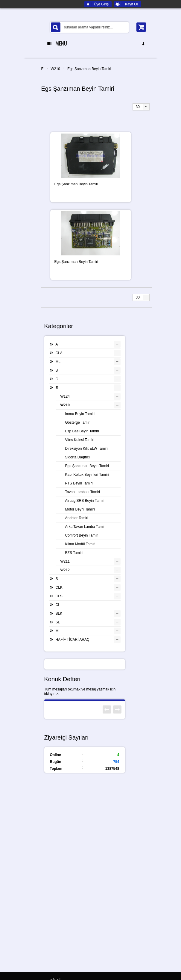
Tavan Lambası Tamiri (83, 492)
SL (58, 622)
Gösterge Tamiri (78, 422)
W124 (65, 396)
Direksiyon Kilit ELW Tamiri (86, 449)
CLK (59, 587)
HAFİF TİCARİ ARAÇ (73, 640)
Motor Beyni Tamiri (80, 509)
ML (58, 362)
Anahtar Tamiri (77, 518)
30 (138, 107)
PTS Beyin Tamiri (79, 483)
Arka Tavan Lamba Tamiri (85, 527)
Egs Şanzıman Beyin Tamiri (89, 69)
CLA (59, 353)
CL (58, 605)
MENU (96, 43)
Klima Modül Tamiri (80, 544)
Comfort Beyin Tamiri (82, 535)
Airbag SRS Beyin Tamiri (85, 501)
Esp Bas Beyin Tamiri (82, 431)
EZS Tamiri (74, 553)
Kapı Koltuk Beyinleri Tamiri (87, 475)
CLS (59, 596)
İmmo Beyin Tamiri (80, 414)
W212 (65, 570)
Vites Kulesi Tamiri (80, 440)
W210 (55, 69)
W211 (65, 561)
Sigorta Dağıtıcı (78, 457)
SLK (59, 614)
